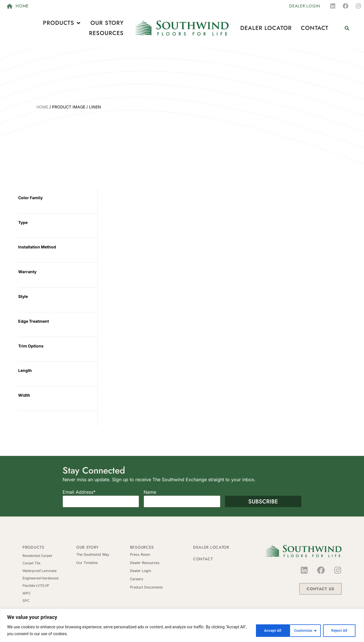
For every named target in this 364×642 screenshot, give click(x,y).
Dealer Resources (144, 562)
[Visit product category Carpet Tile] (49, 563)
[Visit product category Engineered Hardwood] (49, 578)
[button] (347, 28)
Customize (266, 630)
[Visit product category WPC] (49, 593)
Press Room (140, 554)
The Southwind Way (92, 554)
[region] (182, 625)
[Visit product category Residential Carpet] (49, 556)
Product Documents (146, 586)
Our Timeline (87, 562)
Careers (136, 578)
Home (42, 107)
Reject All (303, 630)
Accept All (340, 630)
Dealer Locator (211, 547)
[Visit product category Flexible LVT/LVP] (49, 586)
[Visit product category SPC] (49, 601)
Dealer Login (140, 570)
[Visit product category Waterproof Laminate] (49, 571)
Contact (203, 559)
